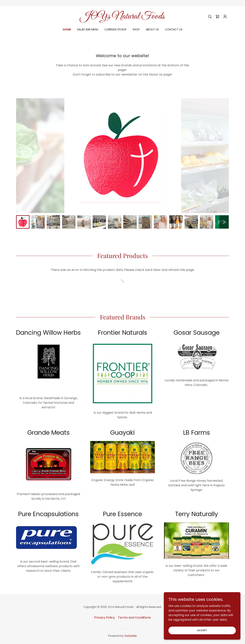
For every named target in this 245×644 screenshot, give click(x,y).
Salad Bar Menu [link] (88, 29)
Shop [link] (136, 29)
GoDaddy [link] (131, 636)
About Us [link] (152, 29)
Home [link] (67, 29)
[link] (123, 18)
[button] (225, 17)
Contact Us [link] (174, 29)
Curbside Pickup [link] (116, 29)
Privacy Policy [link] (105, 618)
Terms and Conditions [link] (134, 618)
